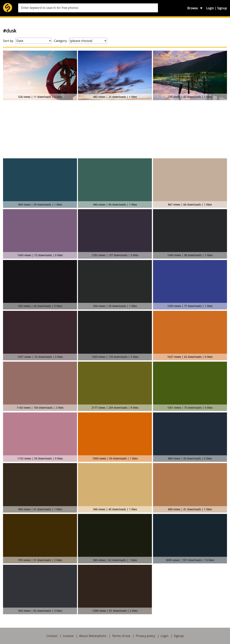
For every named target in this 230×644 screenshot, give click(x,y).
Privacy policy (145, 636)
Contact (52, 636)
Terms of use (121, 636)
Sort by (8, 41)
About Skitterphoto (93, 636)
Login (210, 8)
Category (60, 41)
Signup (222, 8)
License (68, 636)
